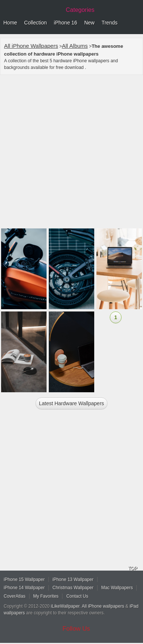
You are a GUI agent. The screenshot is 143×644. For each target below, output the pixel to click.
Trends (110, 23)
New (89, 23)
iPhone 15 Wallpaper (24, 579)
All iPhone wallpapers (103, 606)
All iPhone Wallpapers (31, 46)
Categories (80, 10)
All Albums (75, 46)
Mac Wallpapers (117, 588)
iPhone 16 (66, 23)
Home (10, 23)
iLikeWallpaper (65, 606)
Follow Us (76, 629)
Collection (35, 23)
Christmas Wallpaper (73, 588)
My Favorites (46, 596)
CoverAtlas (15, 596)
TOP (133, 568)
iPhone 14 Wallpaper (24, 588)
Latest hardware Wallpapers (71, 403)
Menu (136, 23)
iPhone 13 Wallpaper (73, 579)
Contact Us (77, 596)
